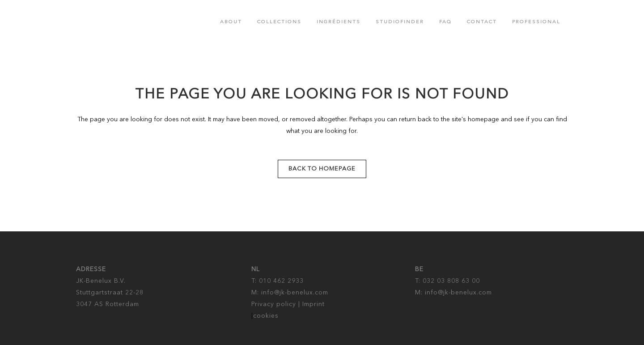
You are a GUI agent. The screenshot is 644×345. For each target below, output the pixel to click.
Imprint (314, 304)
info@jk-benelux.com (295, 293)
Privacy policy (274, 304)
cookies (266, 316)
